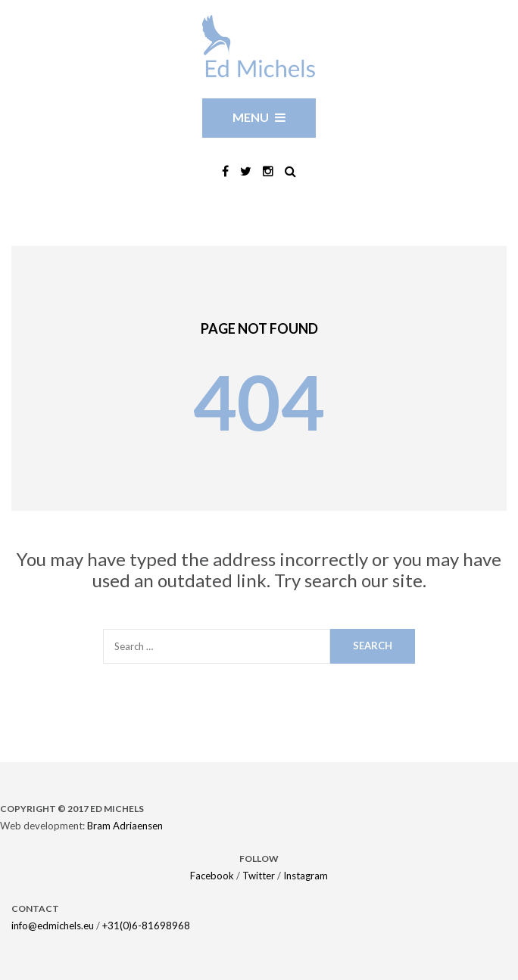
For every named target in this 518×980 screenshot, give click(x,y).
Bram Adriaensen (125, 826)
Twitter (259, 876)
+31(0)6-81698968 (146, 926)
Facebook (212, 876)
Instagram (306, 876)
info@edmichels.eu (53, 926)
